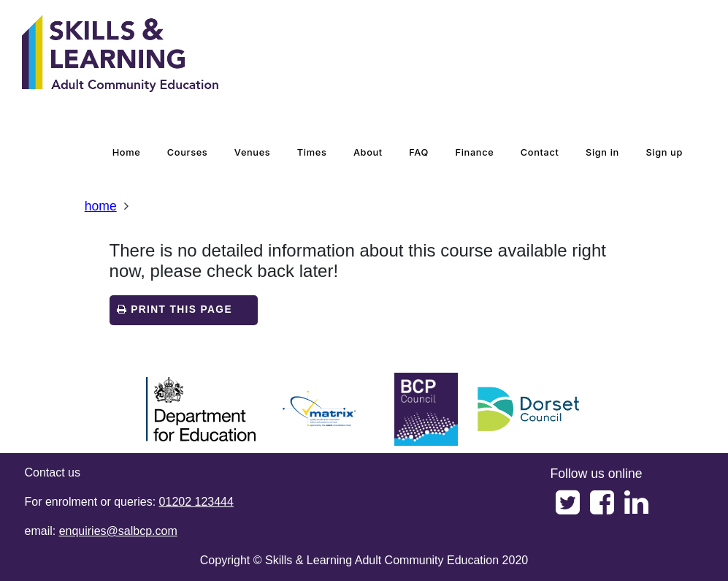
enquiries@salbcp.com (118, 531)
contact (540, 152)
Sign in (602, 152)
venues (253, 152)
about (368, 152)
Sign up (664, 152)
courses (188, 152)
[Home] (120, 55)
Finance (475, 152)
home (127, 152)
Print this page (175, 310)
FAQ (419, 152)
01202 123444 (196, 502)
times (312, 152)
